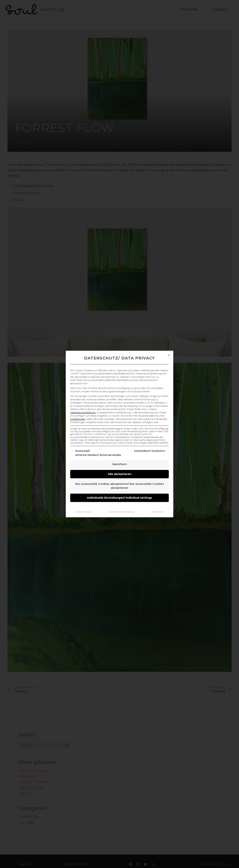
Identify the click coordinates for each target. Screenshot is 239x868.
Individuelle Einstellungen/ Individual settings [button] (119, 498)
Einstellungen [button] (78, 419)
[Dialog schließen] (169, 355)
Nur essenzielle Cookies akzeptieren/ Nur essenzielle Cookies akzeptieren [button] (120, 486)
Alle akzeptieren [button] (120, 474)
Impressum (158, 512)
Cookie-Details (83, 512)
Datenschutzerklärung (83, 413)
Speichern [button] (120, 464)
